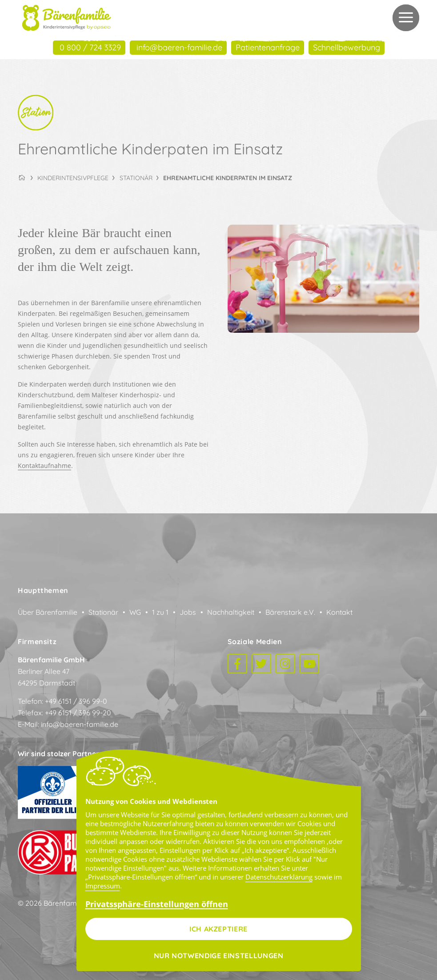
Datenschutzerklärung (279, 877)
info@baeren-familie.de (80, 724)
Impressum (103, 886)
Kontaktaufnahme (44, 466)
